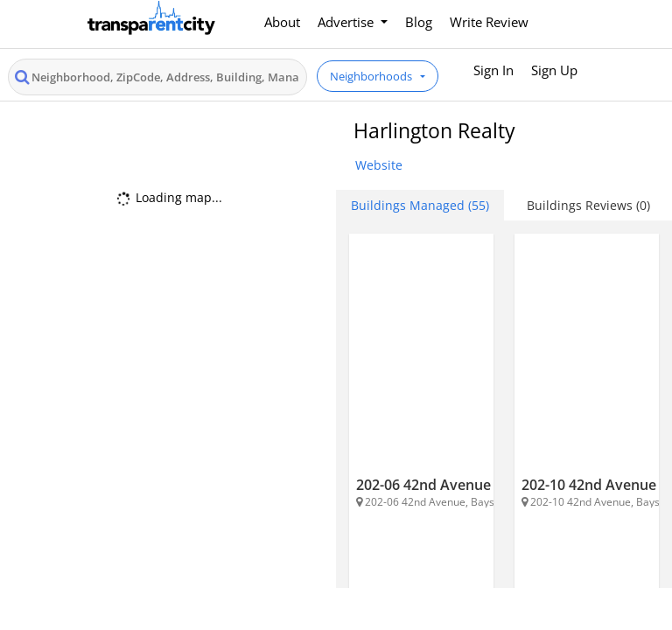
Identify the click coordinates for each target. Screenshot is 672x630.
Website (379, 165)
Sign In (493, 70)
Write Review (489, 22)
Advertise (347, 22)
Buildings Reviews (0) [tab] (588, 205)
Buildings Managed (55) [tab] (420, 205)
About (282, 22)
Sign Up (554, 70)
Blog (419, 22)
